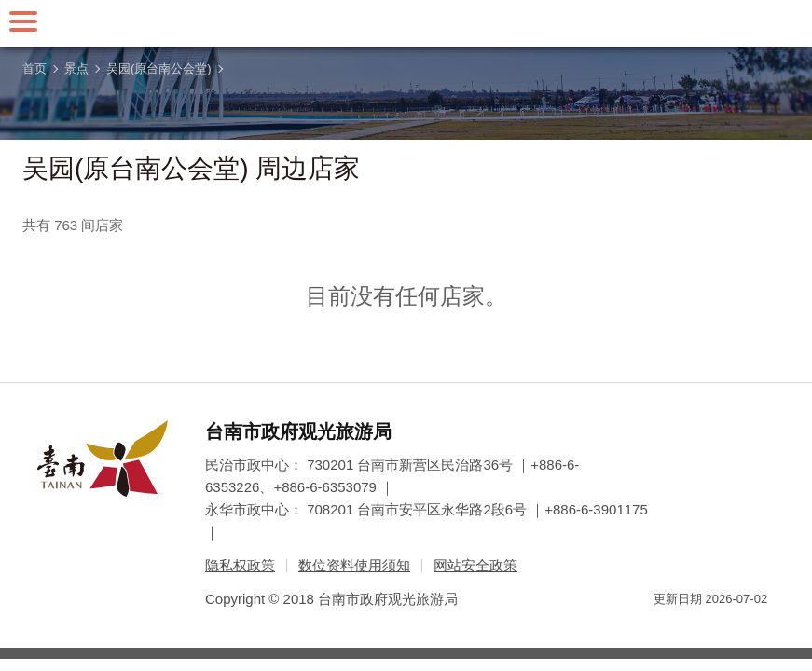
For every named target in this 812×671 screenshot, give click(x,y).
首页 (34, 68)
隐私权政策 (240, 565)
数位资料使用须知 (354, 565)
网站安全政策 (475, 565)
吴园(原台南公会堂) (159, 68)
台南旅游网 (406, 23)
